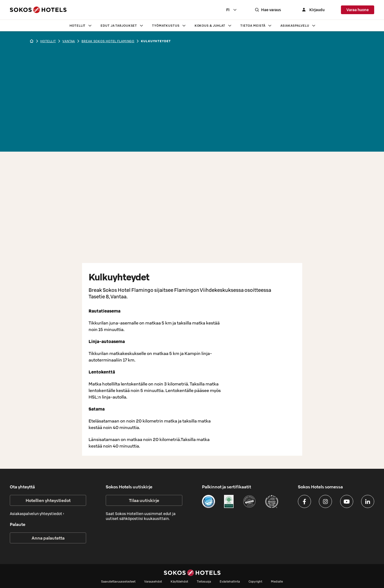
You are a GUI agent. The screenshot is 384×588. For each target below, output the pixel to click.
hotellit (48, 41)
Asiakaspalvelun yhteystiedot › (37, 514)
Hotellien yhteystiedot (48, 500)
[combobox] (232, 10)
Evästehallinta (230, 581)
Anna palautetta (48, 538)
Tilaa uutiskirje (144, 500)
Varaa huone (358, 10)
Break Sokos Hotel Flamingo (108, 41)
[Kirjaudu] (313, 10)
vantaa (69, 41)
